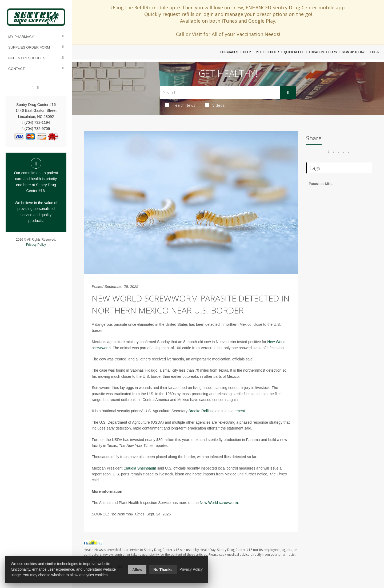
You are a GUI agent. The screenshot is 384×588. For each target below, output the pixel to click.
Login (375, 52)
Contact (17, 69)
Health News (180, 105)
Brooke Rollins (201, 411)
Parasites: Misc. (321, 184)
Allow (137, 570)
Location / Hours (323, 52)
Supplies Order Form (29, 47)
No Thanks (163, 570)
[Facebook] (33, 88)
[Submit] (288, 93)
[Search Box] (220, 92)
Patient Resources (27, 58)
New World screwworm (219, 503)
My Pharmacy (21, 37)
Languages (229, 52)
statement (237, 411)
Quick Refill (294, 52)
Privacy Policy (36, 245)
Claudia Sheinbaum (140, 468)
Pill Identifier (267, 52)
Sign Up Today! (354, 52)
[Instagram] (38, 88)
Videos (215, 105)
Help (247, 52)
